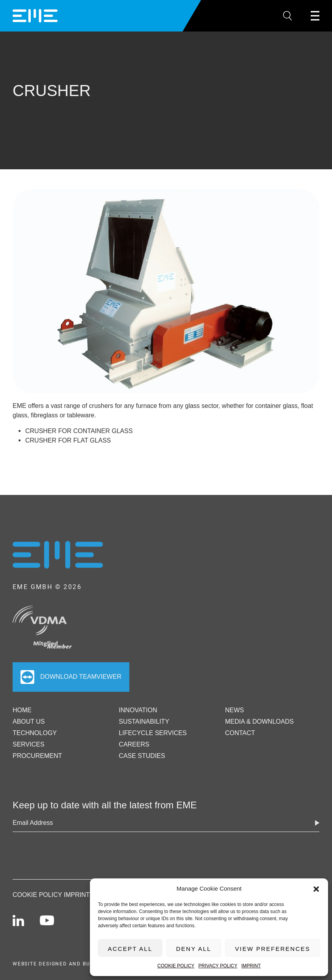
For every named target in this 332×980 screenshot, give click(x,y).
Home (22, 710)
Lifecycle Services (153, 733)
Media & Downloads (259, 722)
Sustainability (144, 722)
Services (29, 744)
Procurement (37, 756)
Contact (240, 733)
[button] (316, 889)
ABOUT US (29, 722)
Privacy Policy (218, 966)
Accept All (130, 949)
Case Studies (142, 756)
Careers (134, 744)
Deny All (194, 949)
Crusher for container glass (79, 431)
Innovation (138, 710)
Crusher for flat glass (68, 440)
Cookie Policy (176, 966)
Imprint (251, 966)
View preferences (273, 949)
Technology (35, 733)
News (235, 710)
